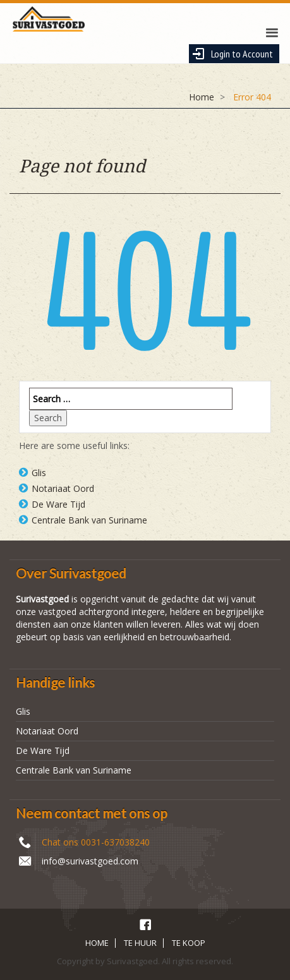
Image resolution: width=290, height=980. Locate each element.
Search (48, 418)
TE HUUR (140, 943)
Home (202, 97)
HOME (97, 943)
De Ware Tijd (58, 504)
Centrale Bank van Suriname (89, 520)
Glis (39, 473)
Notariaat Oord (63, 488)
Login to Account (233, 54)
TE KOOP (189, 943)
